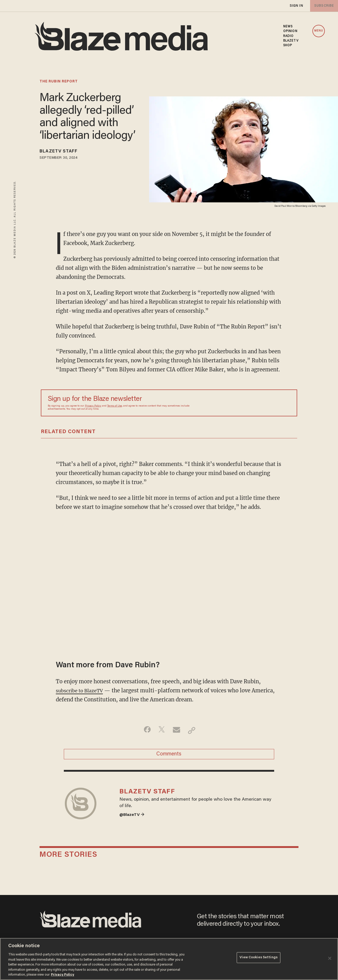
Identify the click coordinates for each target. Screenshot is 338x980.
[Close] (330, 958)
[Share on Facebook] (145, 730)
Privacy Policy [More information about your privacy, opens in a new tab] (63, 975)
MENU (319, 31)
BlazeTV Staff (62, 152)
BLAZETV (291, 41)
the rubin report (59, 82)
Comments (169, 756)
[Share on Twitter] (161, 730)
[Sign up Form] (254, 403)
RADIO (289, 36)
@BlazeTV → (133, 822)
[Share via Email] (177, 730)
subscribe (323, 6)
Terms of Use (115, 406)
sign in (296, 6)
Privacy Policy (93, 406)
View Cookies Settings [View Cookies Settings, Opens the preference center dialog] (259, 958)
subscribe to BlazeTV (82, 690)
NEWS (288, 27)
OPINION (290, 31)
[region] (169, 959)
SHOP (288, 45)
